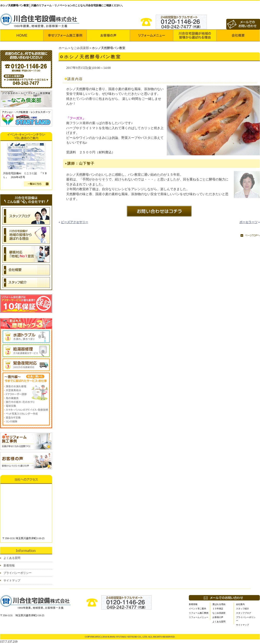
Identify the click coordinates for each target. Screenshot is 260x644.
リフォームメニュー (199, 617)
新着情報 (9, 565)
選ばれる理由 (219, 604)
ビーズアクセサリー (75, 222)
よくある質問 (12, 558)
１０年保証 (218, 609)
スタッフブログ (244, 613)
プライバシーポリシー (18, 573)
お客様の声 (218, 617)
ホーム (63, 48)
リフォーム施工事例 (199, 613)
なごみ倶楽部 (80, 48)
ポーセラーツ (249, 222)
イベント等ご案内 (197, 609)
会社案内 (240, 604)
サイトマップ (12, 580)
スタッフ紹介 (242, 609)
